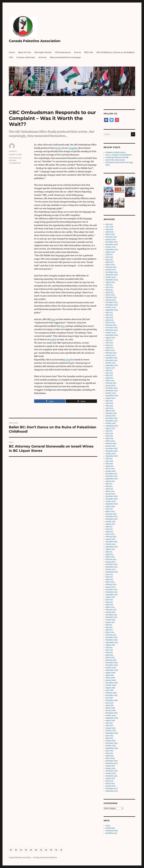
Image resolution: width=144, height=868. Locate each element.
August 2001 (110, 766)
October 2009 (111, 668)
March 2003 (110, 758)
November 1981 (111, 776)
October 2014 (111, 544)
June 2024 (109, 287)
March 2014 (110, 557)
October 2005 (111, 715)
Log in (108, 826)
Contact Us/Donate (26, 57)
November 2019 (112, 421)
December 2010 (111, 637)
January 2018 (110, 471)
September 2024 (112, 280)
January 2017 (110, 494)
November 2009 (112, 665)
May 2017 (109, 486)
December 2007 (112, 695)
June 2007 (109, 698)
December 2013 (111, 564)
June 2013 (109, 574)
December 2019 (111, 418)
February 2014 (111, 559)
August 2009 (110, 673)
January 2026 (111, 239)
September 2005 (112, 718)
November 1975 (112, 789)
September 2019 (112, 426)
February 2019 (111, 443)
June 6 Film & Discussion (115, 160)
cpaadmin (13, 151)
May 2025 (109, 260)
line (63, 326)
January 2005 (111, 728)
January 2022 (111, 355)
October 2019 (111, 423)
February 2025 (111, 267)
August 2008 (110, 688)
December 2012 (111, 590)
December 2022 (112, 328)
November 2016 (112, 499)
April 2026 (110, 232)
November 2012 (111, 592)
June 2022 (109, 343)
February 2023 (111, 325)
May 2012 (109, 602)
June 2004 (109, 736)
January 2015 (110, 539)
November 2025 (112, 244)
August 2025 (110, 252)
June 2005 (109, 726)
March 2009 (110, 678)
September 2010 (112, 642)
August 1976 (110, 778)
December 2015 (111, 517)
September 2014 (112, 547)
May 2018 (109, 464)
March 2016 (110, 511)
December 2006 (112, 700)
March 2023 (110, 323)
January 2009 (111, 680)
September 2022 (112, 335)
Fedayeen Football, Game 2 (116, 152)
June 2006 (109, 703)
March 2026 (110, 234)
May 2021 (109, 375)
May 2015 (109, 529)
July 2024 (109, 285)
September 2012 (112, 595)
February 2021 (111, 383)
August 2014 (110, 549)
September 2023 (112, 310)
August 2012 (110, 597)
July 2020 (109, 401)
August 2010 (110, 645)
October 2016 (111, 501)
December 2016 (111, 496)
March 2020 (110, 411)
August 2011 (110, 622)
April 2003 (109, 756)
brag (53, 319)
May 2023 (109, 318)
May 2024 (109, 290)
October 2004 (111, 731)
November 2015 (111, 519)
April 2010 (109, 655)
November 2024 (112, 275)
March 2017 (110, 491)
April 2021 (109, 378)
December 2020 (112, 388)
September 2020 (112, 396)
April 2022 (109, 348)
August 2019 (110, 428)
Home (12, 52)
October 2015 (111, 522)
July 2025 (109, 255)
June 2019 (109, 433)
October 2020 (111, 393)
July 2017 (109, 484)
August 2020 (110, 398)
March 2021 (110, 381)
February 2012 (111, 610)
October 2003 (111, 746)
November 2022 (112, 330)
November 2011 (111, 617)
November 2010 (111, 640)
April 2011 (109, 630)
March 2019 (110, 441)
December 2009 (112, 663)
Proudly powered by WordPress (45, 858)
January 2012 (110, 612)
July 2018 (109, 459)
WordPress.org (111, 833)
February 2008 (111, 693)
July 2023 (109, 313)
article (53, 339)
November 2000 (112, 771)
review (58, 148)
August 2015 (110, 524)
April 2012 (109, 605)
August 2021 (110, 368)
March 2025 (110, 265)
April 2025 (109, 262)
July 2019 (109, 431)
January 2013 (110, 587)
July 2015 (109, 527)
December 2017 (111, 474)
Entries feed (110, 828)
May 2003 (109, 753)
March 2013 (110, 582)
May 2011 (109, 627)
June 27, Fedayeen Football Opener (119, 155)
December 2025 (112, 242)
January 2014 (110, 562)
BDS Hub (89, 52)
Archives (42, 57)
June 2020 (109, 403)
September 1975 (112, 791)
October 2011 (110, 620)
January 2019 (111, 446)
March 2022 (110, 350)
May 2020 (109, 406)
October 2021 (111, 363)
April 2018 (109, 466)
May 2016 (109, 509)
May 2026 (109, 229)
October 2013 (110, 569)
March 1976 (110, 784)
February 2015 (111, 537)
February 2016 (111, 514)
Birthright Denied (43, 52)
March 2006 (110, 708)
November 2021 (111, 360)
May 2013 (109, 577)
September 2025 (112, 250)
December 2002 (112, 761)
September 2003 (112, 748)
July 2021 (109, 370)
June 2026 (109, 227)
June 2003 (109, 751)
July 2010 (109, 647)
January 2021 (110, 386)
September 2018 (112, 456)
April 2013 (109, 579)
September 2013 (112, 572)
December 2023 (111, 302)
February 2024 (111, 297)
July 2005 (109, 723)
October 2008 (111, 685)
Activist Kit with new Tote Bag (117, 157)
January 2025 (111, 270)
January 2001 (110, 768)
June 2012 (109, 600)
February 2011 (111, 635)
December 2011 (111, 615)
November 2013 (111, 567)
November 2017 (111, 476)
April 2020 (109, 408)
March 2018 (110, 469)
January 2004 (111, 741)
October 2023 (111, 307)
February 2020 (111, 413)
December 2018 (111, 449)
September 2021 (112, 365)
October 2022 (111, 333)
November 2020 (112, 391)
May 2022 (109, 345)
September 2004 (112, 733)
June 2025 (109, 257)
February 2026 (111, 237)
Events (78, 52)
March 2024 (110, 295)
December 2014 (111, 542)
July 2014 (109, 552)
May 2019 (109, 436)
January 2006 (111, 710)
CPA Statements (63, 52)
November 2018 (111, 451)
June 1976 (109, 781)
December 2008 (112, 683)
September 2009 (112, 670)
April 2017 (109, 489)
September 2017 (112, 479)
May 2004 (109, 738)
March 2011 (110, 632)
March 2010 (110, 658)
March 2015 (110, 534)
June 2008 (109, 690)
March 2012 (110, 607)
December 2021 (111, 358)
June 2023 (109, 315)
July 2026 (109, 224)
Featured (12, 160)
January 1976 (111, 786)
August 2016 (110, 506)
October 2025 (111, 247)
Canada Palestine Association (35, 41)
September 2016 (112, 504)
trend (68, 360)
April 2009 (110, 675)
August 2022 (110, 338)
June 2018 (109, 461)
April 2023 (109, 320)
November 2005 (112, 713)
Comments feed (112, 831)
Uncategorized (15, 163)
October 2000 (111, 773)
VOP (11, 57)
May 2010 (109, 653)
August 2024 (110, 282)
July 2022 (109, 340)
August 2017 (110, 481)
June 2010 (109, 650)
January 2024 (111, 300)
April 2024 (109, 292)
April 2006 (110, 705)
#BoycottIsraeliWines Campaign (65, 57)
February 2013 (111, 585)
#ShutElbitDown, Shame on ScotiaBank (116, 52)
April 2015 (109, 532)
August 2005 (110, 721)
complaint (73, 148)
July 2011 (109, 625)
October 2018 (111, 454)
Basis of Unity (25, 52)
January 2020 (111, 416)
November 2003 (112, 743)
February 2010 (111, 660)
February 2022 (111, 353)
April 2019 (109, 438)
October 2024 (111, 277)
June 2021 (109, 373)
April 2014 (109, 554)
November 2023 (112, 305)
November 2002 (112, 763)
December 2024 (112, 272)
